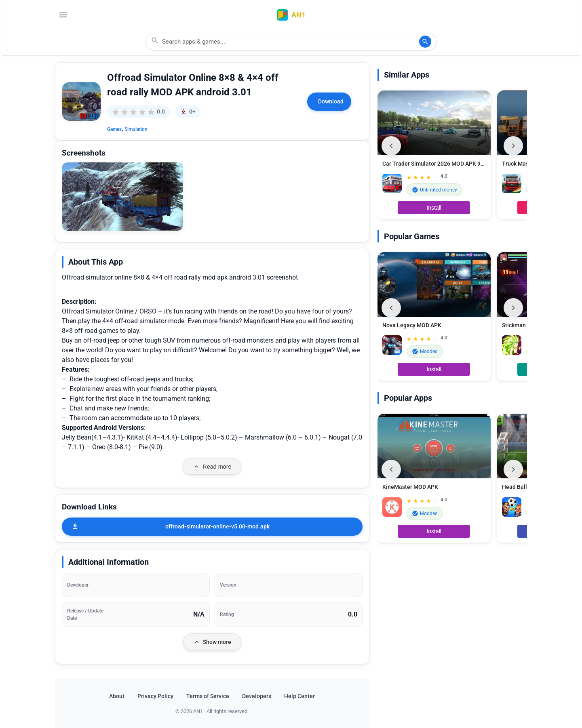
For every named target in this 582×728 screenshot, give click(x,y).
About (117, 696)
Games (114, 129)
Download (331, 101)
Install (434, 208)
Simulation (136, 129)
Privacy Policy (155, 696)
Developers (257, 696)
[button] (122, 197)
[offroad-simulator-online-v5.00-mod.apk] (212, 527)
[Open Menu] (63, 15)
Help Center (299, 696)
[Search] (425, 42)
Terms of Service (208, 696)
